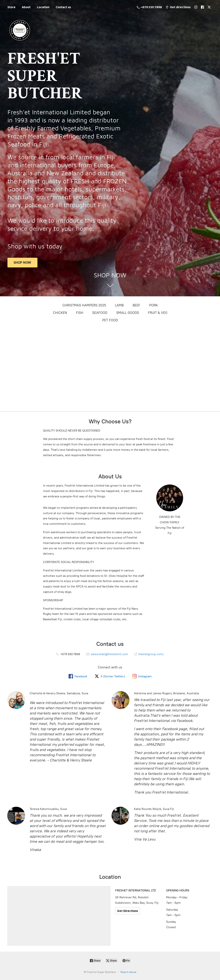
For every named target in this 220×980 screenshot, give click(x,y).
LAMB (119, 305)
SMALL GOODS (128, 313)
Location (43, 7)
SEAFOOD (100, 313)
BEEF (136, 305)
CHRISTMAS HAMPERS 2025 (84, 305)
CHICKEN (60, 313)
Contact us (63, 7)
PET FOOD (110, 320)
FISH (80, 313)
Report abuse (128, 972)
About (26, 7)
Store (11, 7)
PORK (153, 305)
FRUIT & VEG (158, 313)
